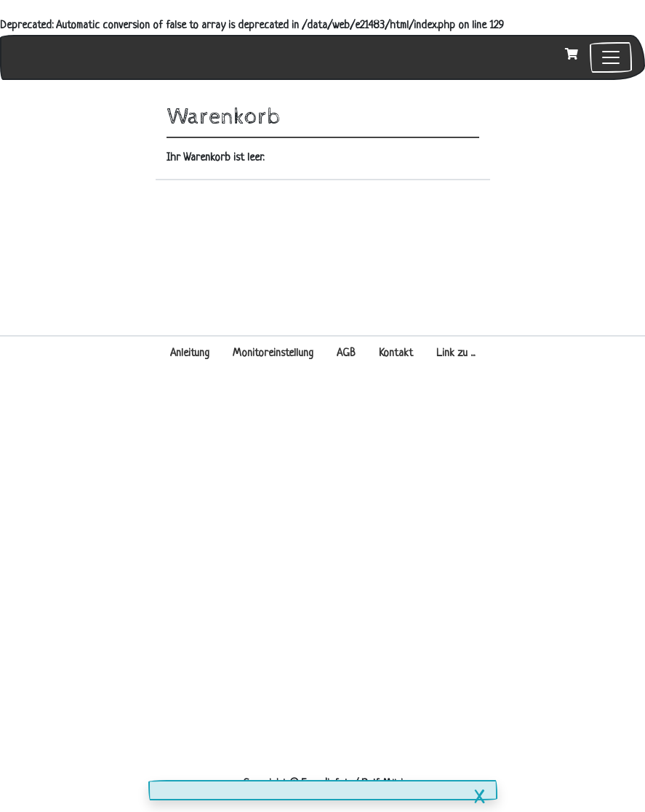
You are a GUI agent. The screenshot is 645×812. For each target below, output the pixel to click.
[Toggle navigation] (611, 57)
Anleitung (190, 354)
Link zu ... (456, 354)
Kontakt (396, 354)
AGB (346, 354)
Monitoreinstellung (273, 354)
